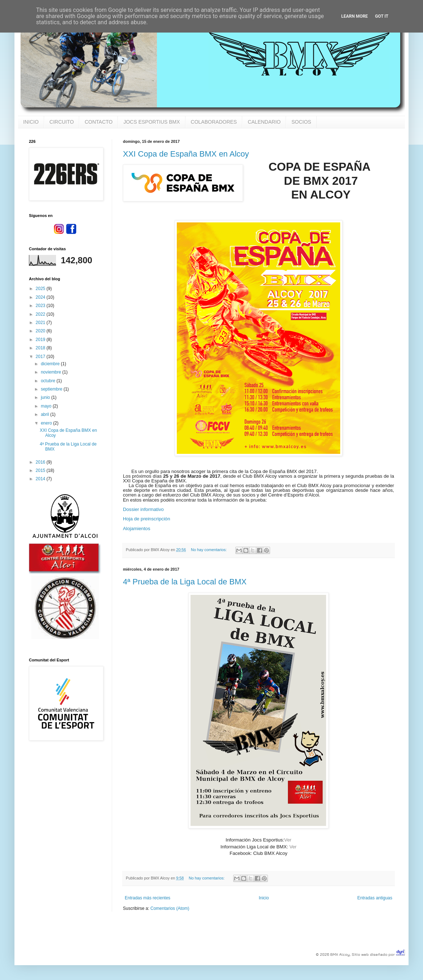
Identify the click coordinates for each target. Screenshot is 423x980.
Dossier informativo (143, 509)
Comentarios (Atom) (170, 908)
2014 (41, 479)
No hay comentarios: (209, 550)
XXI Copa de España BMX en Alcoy (186, 154)
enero (47, 423)
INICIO (31, 122)
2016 (41, 462)
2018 (41, 348)
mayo (47, 406)
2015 (41, 470)
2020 (41, 331)
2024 (41, 297)
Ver (288, 840)
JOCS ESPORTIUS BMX (151, 122)
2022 (41, 314)
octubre (49, 381)
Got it (382, 16)
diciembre (51, 364)
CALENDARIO (264, 122)
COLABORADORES (214, 122)
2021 (41, 323)
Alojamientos (137, 529)
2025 (41, 289)
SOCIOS (301, 122)
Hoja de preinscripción (146, 519)
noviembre (52, 372)
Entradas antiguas (375, 898)
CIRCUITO (62, 122)
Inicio (264, 898)
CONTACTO (99, 122)
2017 (41, 357)
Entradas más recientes (148, 898)
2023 (41, 306)
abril (46, 414)
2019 (41, 340)
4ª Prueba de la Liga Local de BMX (185, 582)
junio (46, 397)
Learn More (355, 16)
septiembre (52, 389)
